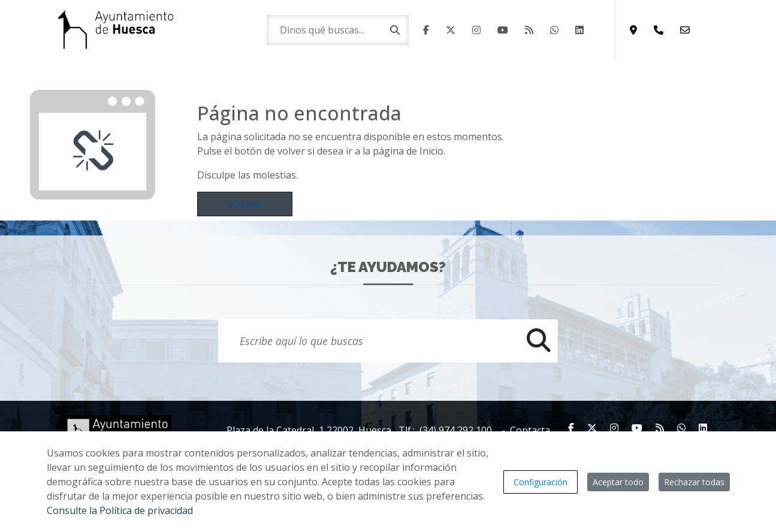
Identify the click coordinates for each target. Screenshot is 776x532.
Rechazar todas (694, 482)
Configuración (541, 482)
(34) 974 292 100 (456, 430)
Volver (245, 204)
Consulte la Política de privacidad (120, 510)
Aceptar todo (618, 482)
